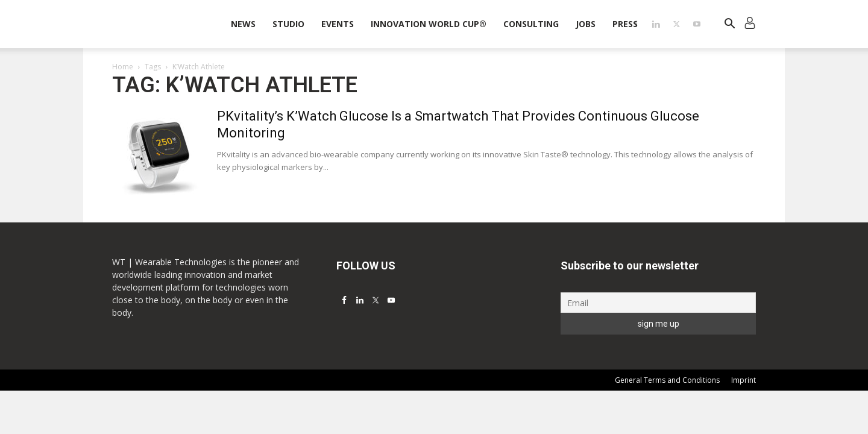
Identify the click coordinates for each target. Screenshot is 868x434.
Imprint (744, 380)
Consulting (531, 24)
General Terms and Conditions (667, 380)
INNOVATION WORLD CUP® (429, 24)
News (243, 24)
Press (625, 24)
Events (338, 24)
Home (123, 67)
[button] (729, 25)
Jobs (586, 24)
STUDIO (288, 24)
